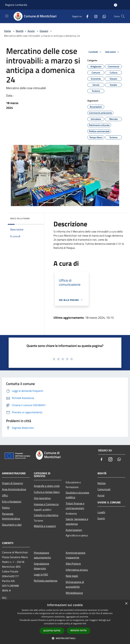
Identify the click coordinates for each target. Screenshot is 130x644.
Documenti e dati (12, 525)
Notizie (102, 483)
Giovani (44, 31)
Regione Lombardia (16, 5)
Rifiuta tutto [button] (79, 630)
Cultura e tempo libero (47, 492)
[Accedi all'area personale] (116, 5)
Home (7, 31)
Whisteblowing (74, 593)
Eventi (101, 518)
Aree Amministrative (14, 489)
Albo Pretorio (73, 564)
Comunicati (104, 489)
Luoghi (101, 512)
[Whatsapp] (103, 16)
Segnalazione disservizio (41, 566)
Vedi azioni (113, 52)
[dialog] (65, 622)
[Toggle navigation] (7, 16)
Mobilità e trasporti (45, 526)
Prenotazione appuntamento (42, 555)
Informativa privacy (77, 570)
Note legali (72, 576)
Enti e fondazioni (12, 501)
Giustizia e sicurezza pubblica (77, 495)
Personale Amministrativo (11, 516)
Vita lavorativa (42, 498)
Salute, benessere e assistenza (77, 521)
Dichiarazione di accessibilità (75, 584)
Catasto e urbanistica (46, 515)
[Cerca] (123, 16)
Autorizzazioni (74, 530)
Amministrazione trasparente (75, 555)
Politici (6, 508)
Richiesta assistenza (46, 581)
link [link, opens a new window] (84, 624)
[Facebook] (86, 16)
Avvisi (31, 31)
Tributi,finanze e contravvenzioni (75, 506)
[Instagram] (94, 16)
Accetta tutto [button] (52, 631)
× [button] (126, 604)
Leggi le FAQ (41, 574)
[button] (65, 638)
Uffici (5, 495)
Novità (20, 31)
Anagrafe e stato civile (47, 486)
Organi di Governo (12, 483)
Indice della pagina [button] (20, 218)
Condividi (95, 52)
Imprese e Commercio (46, 504)
